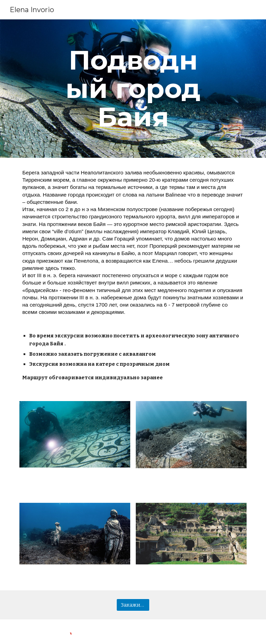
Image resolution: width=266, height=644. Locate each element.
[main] (133, 89)
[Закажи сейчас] (133, 605)
